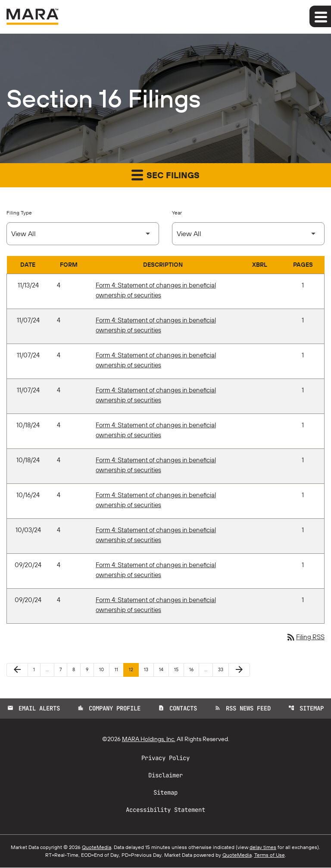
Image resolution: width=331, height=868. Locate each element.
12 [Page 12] (134, 670)
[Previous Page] (17, 670)
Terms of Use (270, 855)
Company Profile (109, 709)
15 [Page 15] (179, 670)
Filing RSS (304, 638)
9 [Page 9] (90, 670)
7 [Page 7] (63, 670)
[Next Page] (239, 670)
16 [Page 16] (194, 670)
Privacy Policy (165, 758)
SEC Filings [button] (165, 175)
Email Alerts (33, 709)
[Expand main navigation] (320, 16)
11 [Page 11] (119, 670)
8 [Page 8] (76, 670)
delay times (263, 847)
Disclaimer (165, 776)
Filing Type (19, 213)
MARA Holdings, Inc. (149, 739)
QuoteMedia (97, 847)
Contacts (178, 709)
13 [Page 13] (149, 670)
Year (177, 213)
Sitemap (307, 709)
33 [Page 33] (223, 670)
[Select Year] (248, 234)
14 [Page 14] (164, 670)
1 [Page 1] (37, 670)
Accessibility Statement (165, 810)
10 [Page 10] (104, 670)
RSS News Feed (243, 709)
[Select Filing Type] (83, 234)
